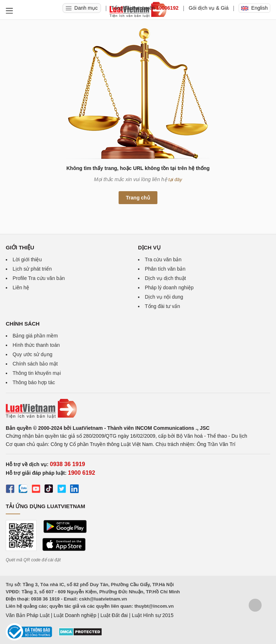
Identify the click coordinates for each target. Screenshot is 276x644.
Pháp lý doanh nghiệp (169, 287)
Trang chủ (138, 198)
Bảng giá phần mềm (35, 336)
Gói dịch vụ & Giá (209, 8)
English (254, 8)
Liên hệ (21, 287)
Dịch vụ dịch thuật (165, 278)
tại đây (175, 180)
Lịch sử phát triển (32, 269)
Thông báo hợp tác (34, 382)
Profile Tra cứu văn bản (39, 278)
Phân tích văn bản (165, 269)
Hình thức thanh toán (36, 345)
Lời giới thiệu (27, 259)
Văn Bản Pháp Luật (28, 615)
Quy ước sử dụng (33, 354)
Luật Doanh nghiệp (75, 615)
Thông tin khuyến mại (37, 373)
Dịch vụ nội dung (164, 297)
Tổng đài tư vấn (162, 306)
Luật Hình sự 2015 (153, 615)
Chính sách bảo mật (35, 364)
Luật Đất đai (114, 615)
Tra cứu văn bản (163, 259)
